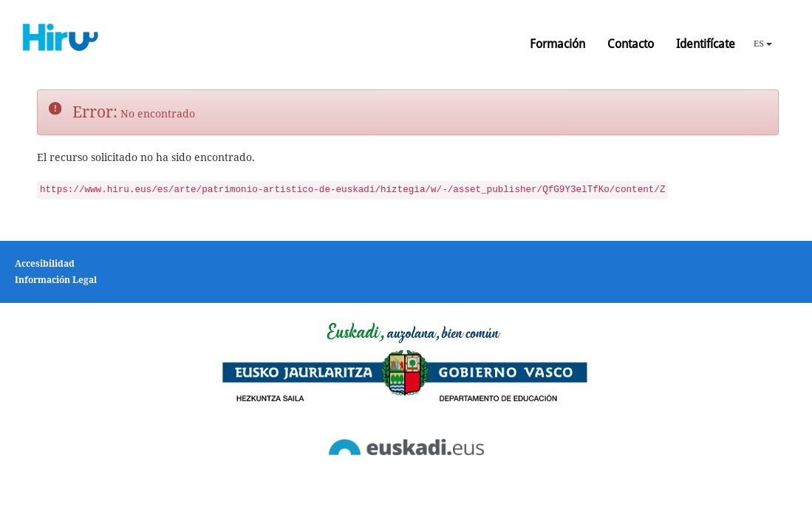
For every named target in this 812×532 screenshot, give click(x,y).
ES (763, 44)
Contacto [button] (631, 44)
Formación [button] (557, 44)
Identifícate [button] (706, 44)
